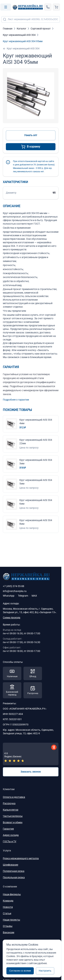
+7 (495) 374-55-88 (14, 586)
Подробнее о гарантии (16, 400)
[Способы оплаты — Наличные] (12, 673)
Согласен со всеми (20, 971)
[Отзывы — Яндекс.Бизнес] (31, 754)
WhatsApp (9, 596)
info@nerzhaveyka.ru (15, 591)
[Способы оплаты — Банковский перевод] (12, 690)
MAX (34, 596)
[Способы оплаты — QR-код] (33, 673)
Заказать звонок (31, 772)
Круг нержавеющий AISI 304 (21, 49)
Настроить (45, 971)
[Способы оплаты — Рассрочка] (33, 690)
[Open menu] (6, 7)
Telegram (23, 596)
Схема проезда (12, 618)
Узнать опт (31, 135)
